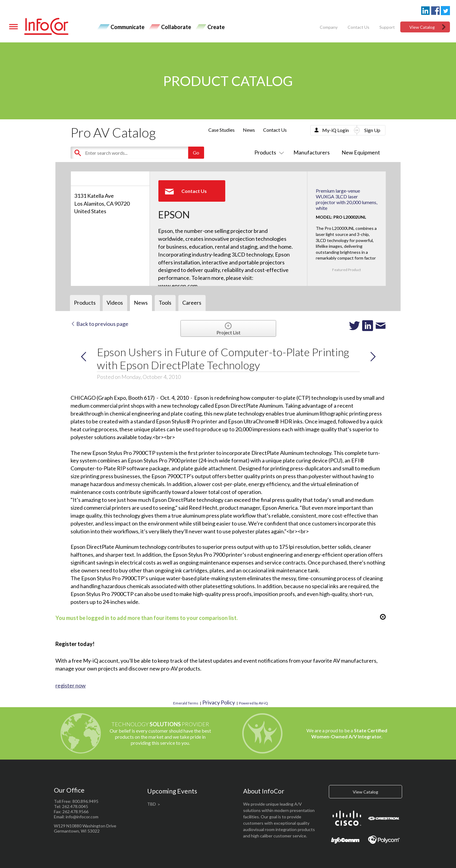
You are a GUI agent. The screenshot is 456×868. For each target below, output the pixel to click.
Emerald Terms (186, 703)
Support (387, 27)
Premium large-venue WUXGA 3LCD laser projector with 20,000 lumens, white (347, 199)
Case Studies (221, 130)
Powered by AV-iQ (253, 703)
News (249, 130)
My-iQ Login (335, 130)
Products (268, 152)
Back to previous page (99, 324)
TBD (152, 804)
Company (329, 27)
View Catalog (422, 27)
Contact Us (359, 27)
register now (71, 685)
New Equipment (361, 152)
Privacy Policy (219, 702)
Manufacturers (312, 152)
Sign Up (372, 130)
